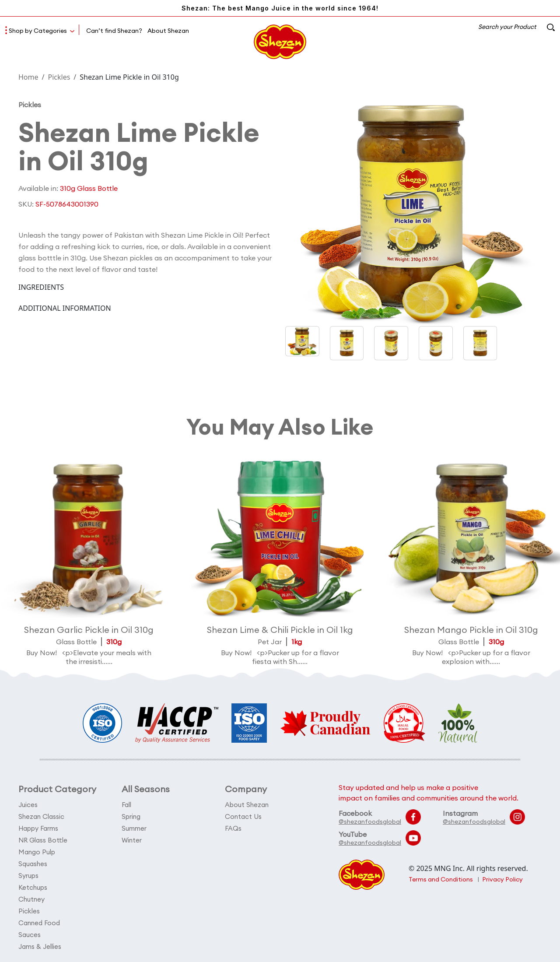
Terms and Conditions (441, 879)
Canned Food (39, 923)
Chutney (31, 899)
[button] (347, 343)
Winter (132, 840)
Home (28, 77)
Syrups (28, 876)
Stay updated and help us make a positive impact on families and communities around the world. (429, 793)
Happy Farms (38, 828)
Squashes (33, 864)
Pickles (59, 77)
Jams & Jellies (40, 946)
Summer (134, 828)
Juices (28, 805)
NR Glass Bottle (43, 840)
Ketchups (33, 887)
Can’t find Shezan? (114, 31)
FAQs (233, 828)
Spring (131, 816)
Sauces (30, 935)
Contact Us (243, 816)
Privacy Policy (502, 879)
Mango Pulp (37, 852)
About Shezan (168, 31)
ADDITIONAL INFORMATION (65, 308)
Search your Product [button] (516, 27)
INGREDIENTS (41, 287)
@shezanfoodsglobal (370, 822)
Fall (126, 805)
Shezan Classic (41, 816)
